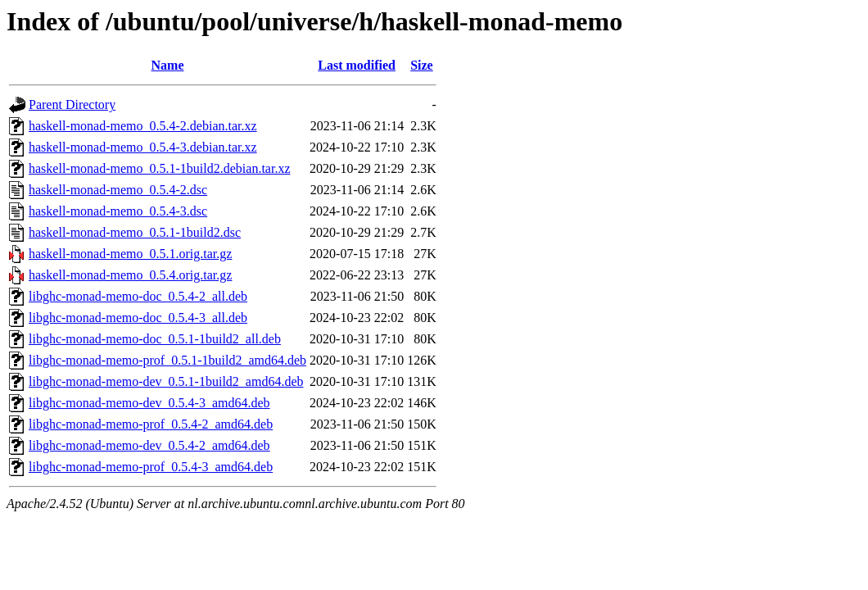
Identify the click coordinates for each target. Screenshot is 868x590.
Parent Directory (72, 104)
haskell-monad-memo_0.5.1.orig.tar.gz (130, 254)
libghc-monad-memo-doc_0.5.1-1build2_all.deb (155, 339)
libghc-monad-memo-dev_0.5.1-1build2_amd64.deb (166, 381)
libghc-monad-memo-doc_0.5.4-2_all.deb (138, 296)
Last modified (357, 65)
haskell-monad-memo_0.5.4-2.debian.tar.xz (143, 126)
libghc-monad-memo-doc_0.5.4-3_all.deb (138, 318)
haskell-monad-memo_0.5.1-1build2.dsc (135, 232)
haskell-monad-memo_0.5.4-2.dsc (118, 190)
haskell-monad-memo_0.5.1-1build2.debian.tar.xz (159, 168)
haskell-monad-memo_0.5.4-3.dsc (118, 211)
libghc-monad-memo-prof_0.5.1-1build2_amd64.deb (167, 360)
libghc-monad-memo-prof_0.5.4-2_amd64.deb (151, 424)
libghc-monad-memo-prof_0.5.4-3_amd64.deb (151, 467)
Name (168, 65)
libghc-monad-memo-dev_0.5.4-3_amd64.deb (149, 403)
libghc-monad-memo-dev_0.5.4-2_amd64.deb (149, 445)
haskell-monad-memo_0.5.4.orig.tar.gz (130, 275)
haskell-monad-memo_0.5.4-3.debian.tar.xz (143, 147)
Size (422, 65)
